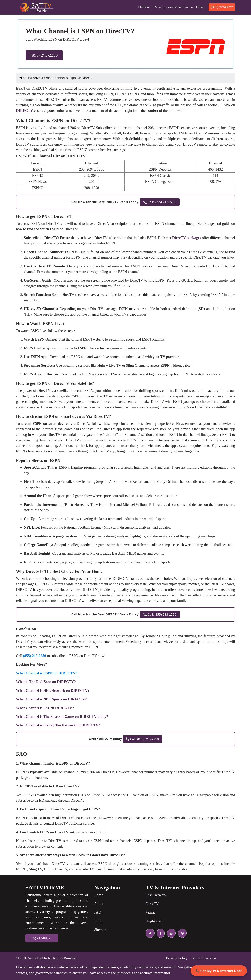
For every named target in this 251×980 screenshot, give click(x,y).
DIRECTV (24, 110)
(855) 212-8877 (222, 7)
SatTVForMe (30, 78)
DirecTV (152, 904)
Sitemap (100, 930)
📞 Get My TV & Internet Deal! (219, 971)
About (99, 904)
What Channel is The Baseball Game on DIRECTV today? (62, 716)
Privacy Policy (177, 958)
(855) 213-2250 (44, 55)
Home (145, 7)
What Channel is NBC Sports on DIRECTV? (51, 699)
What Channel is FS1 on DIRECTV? (45, 708)
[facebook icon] (160, 933)
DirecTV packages (187, 238)
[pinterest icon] (182, 933)
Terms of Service (203, 958)
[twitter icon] (150, 933)
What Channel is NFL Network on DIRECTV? (53, 690)
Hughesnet (154, 921)
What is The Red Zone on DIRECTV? (46, 682)
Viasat (150, 912)
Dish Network (156, 895)
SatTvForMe (37, 958)
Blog (200, 7)
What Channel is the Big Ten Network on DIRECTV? (58, 725)
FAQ (98, 912)
